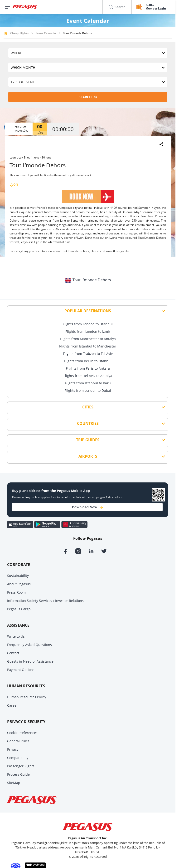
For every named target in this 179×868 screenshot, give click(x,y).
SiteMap (14, 783)
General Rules (18, 741)
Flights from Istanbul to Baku (88, 383)
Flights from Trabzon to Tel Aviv (88, 354)
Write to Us (16, 636)
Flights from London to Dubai (88, 390)
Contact (13, 653)
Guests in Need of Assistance (30, 661)
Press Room (16, 592)
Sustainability (18, 576)
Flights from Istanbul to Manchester (88, 346)
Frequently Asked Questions (29, 645)
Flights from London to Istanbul (88, 324)
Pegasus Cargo (19, 609)
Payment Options (21, 670)
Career (12, 705)
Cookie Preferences (22, 733)
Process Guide (18, 774)
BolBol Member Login (156, 7)
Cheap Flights (19, 33)
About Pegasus (19, 584)
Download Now (87, 507)
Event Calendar (46, 33)
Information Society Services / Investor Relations (45, 601)
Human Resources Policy (27, 697)
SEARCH (88, 97)
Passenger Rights (21, 766)
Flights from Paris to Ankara (88, 368)
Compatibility (18, 758)
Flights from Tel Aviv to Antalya (88, 376)
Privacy (13, 749)
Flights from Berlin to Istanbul (88, 361)
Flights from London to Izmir (88, 331)
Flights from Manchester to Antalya (88, 339)
